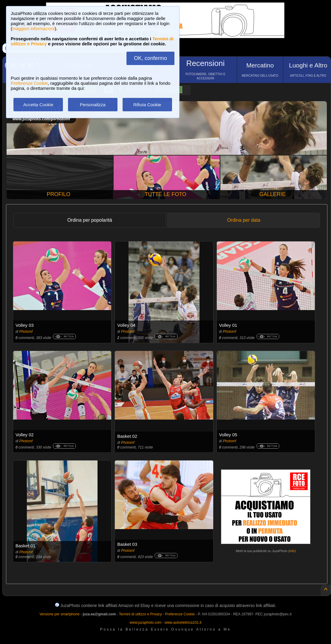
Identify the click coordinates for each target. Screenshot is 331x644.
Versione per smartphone (59, 614)
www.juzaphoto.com (146, 623)
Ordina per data (244, 220)
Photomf (26, 332)
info (292, 551)
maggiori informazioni (34, 28)
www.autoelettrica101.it (183, 623)
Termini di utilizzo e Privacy (140, 614)
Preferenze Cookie (29, 83)
